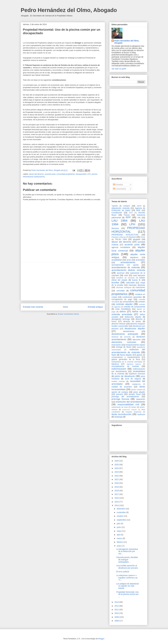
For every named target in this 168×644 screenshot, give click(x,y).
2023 (117, 472)
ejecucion (137, 339)
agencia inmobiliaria (121, 247)
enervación (116, 345)
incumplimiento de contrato (125, 366)
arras (129, 260)
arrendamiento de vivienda (126, 267)
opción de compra (120, 392)
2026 (117, 461)
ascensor (121, 273)
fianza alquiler (126, 355)
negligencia (136, 384)
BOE (138, 210)
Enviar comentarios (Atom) (68, 314)
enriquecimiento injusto (135, 345)
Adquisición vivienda (120, 208)
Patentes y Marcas (119, 237)
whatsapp (118, 417)
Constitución (117, 213)
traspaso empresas (133, 412)
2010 (117, 613)
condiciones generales (132, 297)
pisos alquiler (139, 392)
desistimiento (129, 331)
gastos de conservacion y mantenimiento (128, 356)
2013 (117, 602)
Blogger (101, 639)
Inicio (65, 307)
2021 (117, 479)
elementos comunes (124, 342)
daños (123, 312)
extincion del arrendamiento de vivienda (128, 351)
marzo (120, 538)
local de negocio (133, 379)
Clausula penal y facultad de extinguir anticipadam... (127, 560)
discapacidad (81, 174)
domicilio (127, 337)
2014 (117, 505)
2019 (117, 487)
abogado (137, 239)
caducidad (130, 283)
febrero (120, 542)
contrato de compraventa (134, 307)
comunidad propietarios (66, 174)
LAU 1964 (119, 221)
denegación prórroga (121, 319)
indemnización (119, 369)
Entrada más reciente (33, 307)
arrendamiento (128, 262)
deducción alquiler (133, 317)
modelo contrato (118, 381)
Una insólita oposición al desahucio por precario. (127, 567)
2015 (117, 502)
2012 (117, 606)
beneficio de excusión (125, 278)
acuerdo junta (50, 174)
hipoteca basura (134, 364)
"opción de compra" (121, 206)
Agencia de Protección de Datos (128, 209)
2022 (117, 476)
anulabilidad (117, 260)
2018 (117, 491)
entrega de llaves (124, 347)
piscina (94, 174)
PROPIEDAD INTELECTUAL (125, 235)
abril (119, 535)
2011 (117, 610)
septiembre (122, 520)
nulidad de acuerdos (122, 387)
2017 (117, 494)
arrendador (141, 260)
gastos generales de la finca (126, 359)
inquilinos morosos (137, 374)
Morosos (115, 228)
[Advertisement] (63, 281)
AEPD (139, 206)
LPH (89, 174)
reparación (141, 399)
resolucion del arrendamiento (130, 402)
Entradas (118, 185)
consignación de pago (122, 299)
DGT (131, 213)
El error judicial (123, 572)
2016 (117, 498)
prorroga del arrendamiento (125, 397)
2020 (117, 483)
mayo (119, 531)
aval (126, 275)
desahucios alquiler (135, 329)
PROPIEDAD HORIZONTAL (34, 177)
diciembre (121, 509)
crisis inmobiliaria (123, 309)
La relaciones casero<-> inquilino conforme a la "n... (127, 578)
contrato (142, 302)
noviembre (121, 512)
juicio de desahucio (125, 376)
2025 (117, 465)
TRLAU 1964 (121, 239)
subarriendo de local (120, 407)
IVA (139, 218)
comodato (121, 291)
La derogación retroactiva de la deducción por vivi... (127, 551)
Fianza (127, 215)
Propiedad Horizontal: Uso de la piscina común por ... (127, 594)
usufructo (141, 414)
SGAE (143, 237)
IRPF (128, 217)
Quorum (132, 237)
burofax (115, 283)
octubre (120, 516)
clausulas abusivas (137, 285)
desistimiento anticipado (125, 334)
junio (119, 527)
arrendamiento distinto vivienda (128, 270)
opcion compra (137, 390)
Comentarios (120, 189)
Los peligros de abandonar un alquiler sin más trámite (128, 586)
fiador (114, 355)
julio (119, 524)
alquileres (134, 257)
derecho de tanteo (132, 321)
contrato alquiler (124, 304)
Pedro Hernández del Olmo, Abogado (69, 10)
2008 (117, 621)
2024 (117, 468)
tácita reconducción (121, 414)
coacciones (140, 287)
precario (120, 394)
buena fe (136, 280)
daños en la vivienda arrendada (128, 313)
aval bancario (139, 275)
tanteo (134, 407)
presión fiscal (135, 394)
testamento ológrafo (130, 410)
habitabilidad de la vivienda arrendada (127, 362)
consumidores (129, 302)
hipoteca (115, 364)
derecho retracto (119, 324)
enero (119, 546)
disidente (115, 337)
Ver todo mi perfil (119, 69)
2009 (117, 617)
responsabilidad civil (128, 404)
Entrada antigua (95, 307)
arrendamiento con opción (125, 265)
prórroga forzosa (120, 399)
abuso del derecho (36, 174)
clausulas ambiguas (124, 287)
